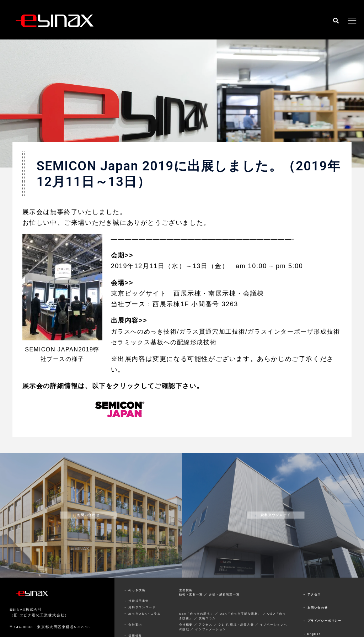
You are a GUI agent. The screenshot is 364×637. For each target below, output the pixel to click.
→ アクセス (312, 605)
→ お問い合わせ (315, 618)
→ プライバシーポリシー (322, 631)
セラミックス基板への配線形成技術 (167, 353)
